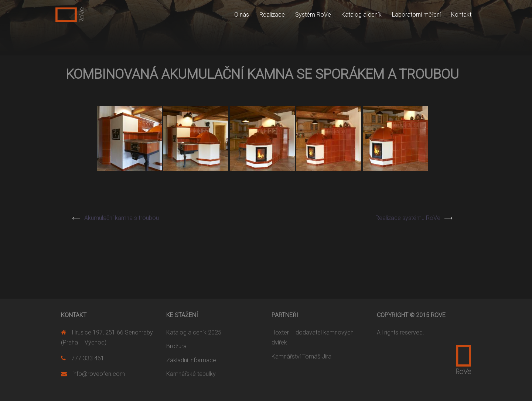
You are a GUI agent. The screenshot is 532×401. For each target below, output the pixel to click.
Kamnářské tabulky (191, 374)
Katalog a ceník (362, 15)
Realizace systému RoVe (408, 218)
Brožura (176, 346)
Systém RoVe (313, 15)
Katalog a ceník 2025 (194, 332)
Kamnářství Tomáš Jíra (301, 356)
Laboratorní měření (416, 15)
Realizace (272, 15)
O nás (242, 15)
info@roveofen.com (99, 374)
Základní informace (191, 360)
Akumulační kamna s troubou (122, 218)
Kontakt (461, 15)
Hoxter (280, 332)
